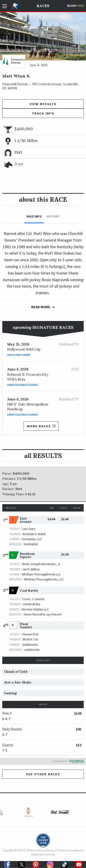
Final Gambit (26, 626)
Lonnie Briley (32, 604)
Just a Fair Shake (18, 682)
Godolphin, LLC (32, 539)
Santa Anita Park (19, 355)
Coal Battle (29, 590)
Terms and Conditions (70, 850)
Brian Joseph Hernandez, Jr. (42, 564)
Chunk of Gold (16, 672)
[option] (27, 813)
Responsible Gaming (43, 854)
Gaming (10, 693)
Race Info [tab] (34, 216)
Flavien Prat (31, 634)
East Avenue (26, 520)
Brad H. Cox (31, 639)
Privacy (51, 850)
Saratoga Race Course (22, 385)
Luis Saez (29, 529)
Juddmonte (30, 645)
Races (43, 6)
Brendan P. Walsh (34, 534)
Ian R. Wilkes (31, 569)
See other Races (43, 774)
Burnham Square (27, 555)
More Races (41, 426)
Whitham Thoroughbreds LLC (41, 574)
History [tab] (53, 216)
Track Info (43, 113)
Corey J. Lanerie (33, 599)
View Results (43, 104)
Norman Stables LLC (35, 609)
